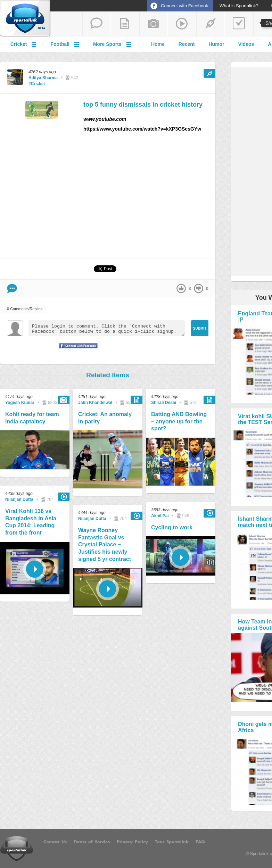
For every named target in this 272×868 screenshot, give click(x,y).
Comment (12, 288)
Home (158, 44)
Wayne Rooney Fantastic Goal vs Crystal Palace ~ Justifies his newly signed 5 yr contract (105, 545)
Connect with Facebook (184, 6)
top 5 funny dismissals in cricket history (143, 105)
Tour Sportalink (172, 842)
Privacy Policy (132, 842)
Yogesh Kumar (20, 403)
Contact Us (55, 842)
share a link (211, 24)
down (199, 288)
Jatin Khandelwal (95, 403)
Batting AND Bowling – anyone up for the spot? (179, 421)
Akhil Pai (160, 516)
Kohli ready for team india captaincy (32, 418)
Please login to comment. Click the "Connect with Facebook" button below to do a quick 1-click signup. (107, 328)
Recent (187, 44)
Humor (217, 44)
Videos (246, 44)
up (181, 288)
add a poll (239, 24)
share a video (182, 24)
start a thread (97, 24)
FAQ (200, 842)
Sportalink (25, 18)
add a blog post (125, 24)
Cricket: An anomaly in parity (105, 418)
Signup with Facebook (76, 350)
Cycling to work (172, 527)
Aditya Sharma (43, 78)
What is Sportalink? (239, 6)
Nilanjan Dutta (19, 499)
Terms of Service (92, 842)
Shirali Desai (164, 403)
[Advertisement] (149, 198)
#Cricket (37, 84)
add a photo (154, 24)
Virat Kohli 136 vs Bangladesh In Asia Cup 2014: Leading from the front (31, 522)
